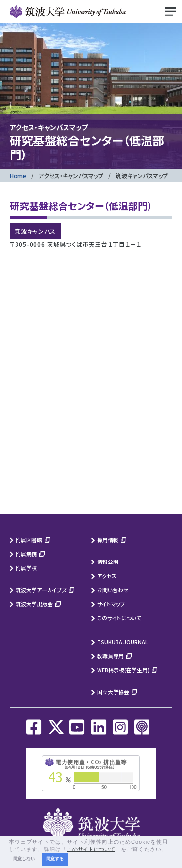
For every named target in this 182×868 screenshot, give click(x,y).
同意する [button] (55, 859)
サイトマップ (111, 604)
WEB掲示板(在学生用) (123, 670)
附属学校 (26, 568)
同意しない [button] (24, 859)
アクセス (107, 576)
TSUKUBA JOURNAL (123, 642)
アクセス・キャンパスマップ (71, 176)
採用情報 (108, 540)
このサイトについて (119, 618)
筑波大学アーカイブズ (41, 590)
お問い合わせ (113, 590)
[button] (170, 850)
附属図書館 (29, 540)
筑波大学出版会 (34, 604)
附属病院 (26, 554)
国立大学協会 (113, 692)
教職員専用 (110, 656)
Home (18, 176)
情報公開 (108, 562)
